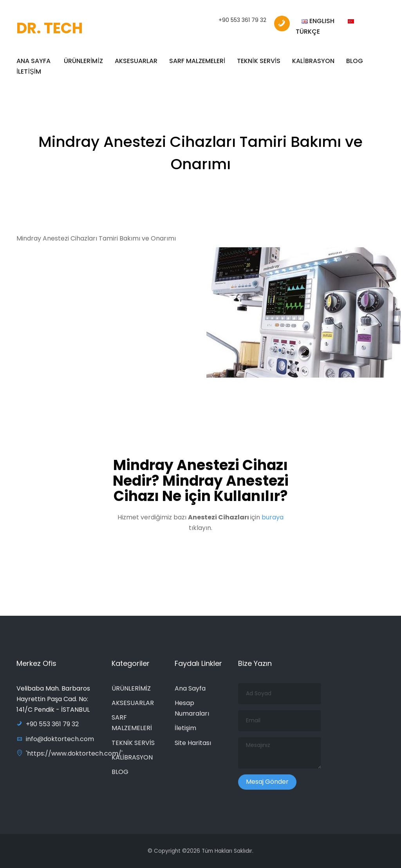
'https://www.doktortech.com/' (70, 753)
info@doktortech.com (55, 739)
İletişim (185, 728)
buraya (273, 520)
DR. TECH (50, 28)
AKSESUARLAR (136, 61)
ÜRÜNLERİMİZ (83, 61)
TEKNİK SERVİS (259, 61)
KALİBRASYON (313, 61)
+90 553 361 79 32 (242, 20)
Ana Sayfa (190, 688)
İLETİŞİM (29, 71)
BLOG (355, 61)
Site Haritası (193, 743)
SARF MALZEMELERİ (197, 61)
